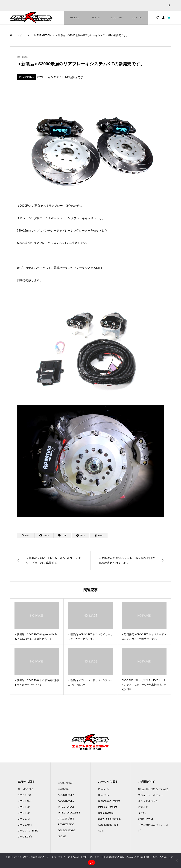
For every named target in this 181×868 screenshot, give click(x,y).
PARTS (96, 17)
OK (91, 863)
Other (101, 831)
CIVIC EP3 (24, 819)
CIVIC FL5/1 (24, 795)
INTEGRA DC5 (66, 807)
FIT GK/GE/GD (66, 824)
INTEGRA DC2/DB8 (69, 813)
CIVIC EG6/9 (25, 837)
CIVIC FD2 (24, 807)
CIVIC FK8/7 (25, 801)
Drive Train (104, 795)
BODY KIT (117, 17)
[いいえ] (177, 860)
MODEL (75, 17)
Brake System (106, 813)
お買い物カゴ (146, 819)
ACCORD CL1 (66, 801)
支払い (142, 813)
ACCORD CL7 (66, 795)
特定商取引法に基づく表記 (153, 789)
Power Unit (104, 789)
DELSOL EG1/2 (67, 830)
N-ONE (62, 836)
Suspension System (109, 801)
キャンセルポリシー (149, 801)
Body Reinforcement (109, 819)
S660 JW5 (64, 789)
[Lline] (62, 536)
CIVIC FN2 (24, 813)
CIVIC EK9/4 (25, 825)
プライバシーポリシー (151, 795)
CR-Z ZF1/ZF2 (66, 819)
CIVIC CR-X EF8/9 (28, 831)
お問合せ (143, 807)
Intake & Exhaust (107, 807)
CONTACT (138, 17)
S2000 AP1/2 (65, 783)
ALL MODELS (25, 789)
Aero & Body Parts (108, 825)
